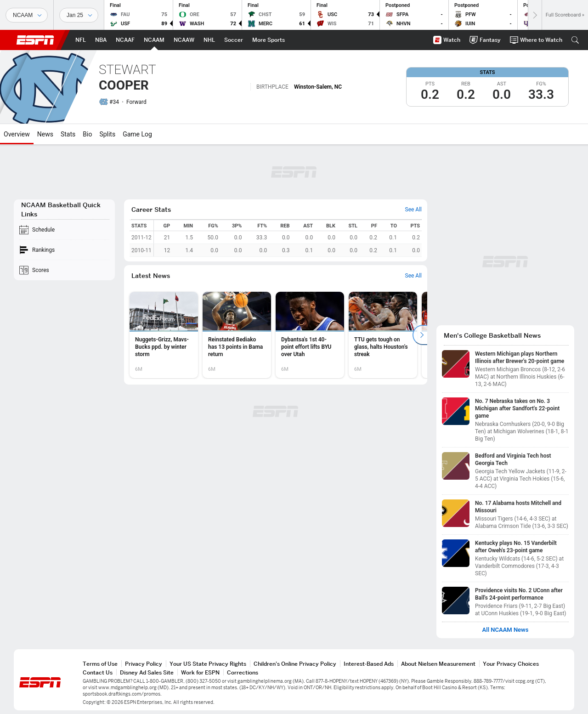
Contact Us (98, 672)
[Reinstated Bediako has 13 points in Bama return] (237, 335)
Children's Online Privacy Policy (295, 664)
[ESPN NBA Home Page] (101, 40)
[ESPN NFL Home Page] (81, 40)
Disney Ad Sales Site (147, 672)
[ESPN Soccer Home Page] (234, 40)
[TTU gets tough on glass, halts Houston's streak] (383, 335)
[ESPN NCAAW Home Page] (184, 40)
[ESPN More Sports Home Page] (269, 40)
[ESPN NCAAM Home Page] (154, 40)
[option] (164, 335)
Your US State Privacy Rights (208, 664)
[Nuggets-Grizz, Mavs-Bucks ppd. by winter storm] (164, 335)
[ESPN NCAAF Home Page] (125, 40)
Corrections (243, 672)
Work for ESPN (200, 672)
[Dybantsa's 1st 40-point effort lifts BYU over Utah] (310, 335)
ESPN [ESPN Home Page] (35, 40)
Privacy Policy (144, 664)
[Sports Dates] (79, 15)
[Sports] (27, 15)
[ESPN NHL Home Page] (209, 40)
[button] (575, 40)
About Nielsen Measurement (438, 664)
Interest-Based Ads (369, 664)
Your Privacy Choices (511, 664)
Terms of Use (100, 664)
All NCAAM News (506, 630)
